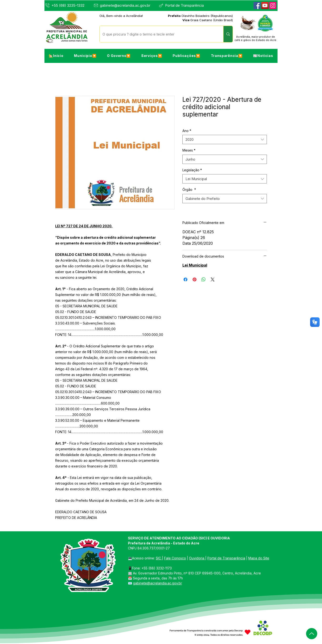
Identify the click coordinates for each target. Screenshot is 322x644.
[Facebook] (257, 5)
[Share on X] (213, 279)
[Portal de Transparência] (183, 5)
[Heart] (248, 632)
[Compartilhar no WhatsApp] (204, 279)
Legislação (192, 170)
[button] (85, 56)
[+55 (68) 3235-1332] (68, 5)
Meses (189, 150)
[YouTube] (265, 5)
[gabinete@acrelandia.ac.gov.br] (123, 5)
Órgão (189, 190)
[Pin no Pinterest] (195, 279)
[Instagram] (273, 5)
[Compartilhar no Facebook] (185, 279)
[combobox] (225, 139)
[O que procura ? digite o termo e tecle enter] (158, 34)
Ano (187, 131)
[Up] (312, 634)
